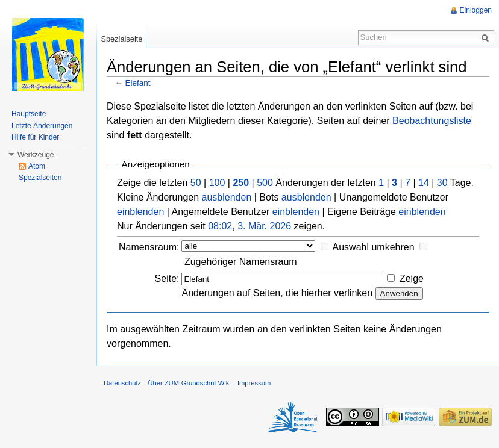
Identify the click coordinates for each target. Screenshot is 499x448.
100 (217, 183)
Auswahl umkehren (374, 247)
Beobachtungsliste (432, 121)
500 (265, 183)
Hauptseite (29, 114)
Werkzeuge (36, 155)
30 (442, 183)
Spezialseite (121, 39)
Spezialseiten (40, 178)
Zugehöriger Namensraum (241, 262)
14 (424, 183)
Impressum (254, 383)
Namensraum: (149, 247)
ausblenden (227, 197)
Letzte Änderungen (42, 126)
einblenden (140, 212)
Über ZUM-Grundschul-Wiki (189, 383)
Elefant (138, 83)
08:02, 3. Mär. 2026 (249, 226)
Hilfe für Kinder (35, 137)
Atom (37, 166)
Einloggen (476, 10)
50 (196, 183)
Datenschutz (122, 383)
